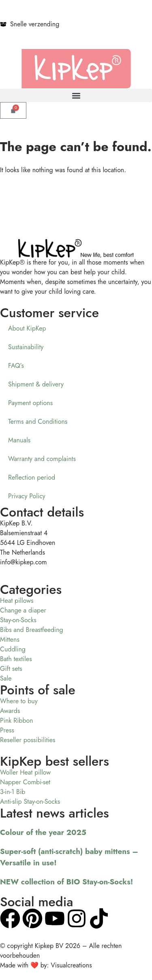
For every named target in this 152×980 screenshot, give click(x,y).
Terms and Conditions (38, 422)
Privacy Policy (27, 496)
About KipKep (27, 328)
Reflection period (32, 477)
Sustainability (26, 347)
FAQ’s (16, 366)
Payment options (30, 403)
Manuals (19, 440)
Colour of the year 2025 (43, 832)
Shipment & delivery (36, 384)
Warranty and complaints (42, 459)
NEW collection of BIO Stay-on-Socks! (66, 882)
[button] (76, 95)
